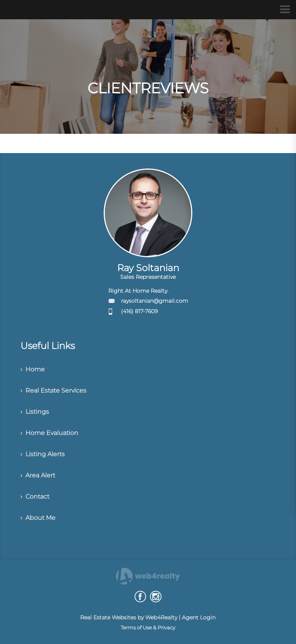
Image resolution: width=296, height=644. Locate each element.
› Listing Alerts (43, 454)
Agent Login (199, 617)
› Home (33, 369)
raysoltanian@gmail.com (155, 301)
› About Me (38, 518)
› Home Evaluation (49, 433)
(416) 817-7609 (139, 311)
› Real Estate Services (53, 390)
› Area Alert (38, 475)
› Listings (35, 412)
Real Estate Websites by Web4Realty (129, 617)
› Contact (35, 496)
